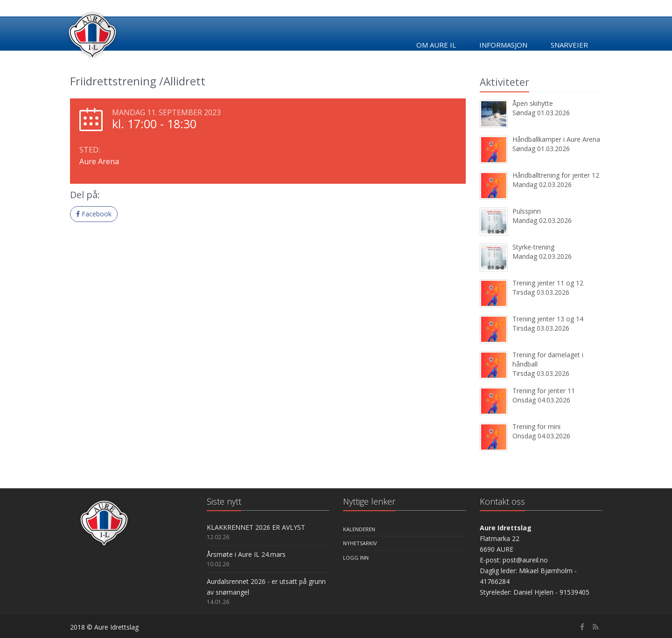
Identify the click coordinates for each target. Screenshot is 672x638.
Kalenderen (359, 529)
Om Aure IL (436, 45)
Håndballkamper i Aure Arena (556, 139)
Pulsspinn (527, 211)
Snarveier (569, 45)
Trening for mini (536, 426)
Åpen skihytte (533, 103)
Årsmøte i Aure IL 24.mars (246, 554)
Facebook (94, 214)
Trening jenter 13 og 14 (548, 319)
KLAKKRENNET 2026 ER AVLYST (256, 527)
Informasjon (503, 45)
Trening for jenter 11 (544, 391)
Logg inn (356, 558)
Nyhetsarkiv (360, 543)
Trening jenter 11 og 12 (548, 283)
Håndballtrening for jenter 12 (556, 175)
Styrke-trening (533, 247)
